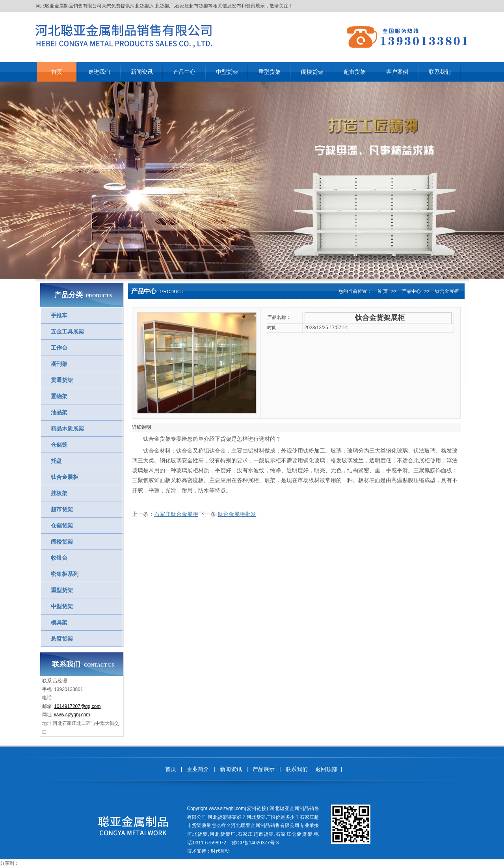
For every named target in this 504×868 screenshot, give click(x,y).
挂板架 (59, 493)
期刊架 (59, 364)
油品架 (59, 412)
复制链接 (256, 808)
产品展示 (264, 769)
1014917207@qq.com (77, 706)
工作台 (59, 348)
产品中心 (411, 291)
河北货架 (139, 6)
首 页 (382, 291)
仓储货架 (62, 525)
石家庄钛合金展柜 (176, 514)
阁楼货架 (62, 542)
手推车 (59, 315)
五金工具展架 (67, 332)
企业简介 (198, 769)
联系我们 (297, 769)
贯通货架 (62, 380)
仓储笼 (59, 445)
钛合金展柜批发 (237, 514)
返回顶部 (326, 769)
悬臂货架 (62, 639)
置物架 (59, 396)
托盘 (56, 461)
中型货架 (62, 606)
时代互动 (220, 851)
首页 (171, 769)
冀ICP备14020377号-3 (255, 843)
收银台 (59, 558)
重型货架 (62, 590)
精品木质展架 (67, 428)
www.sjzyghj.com (72, 715)
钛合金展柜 (65, 477)
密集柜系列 (65, 574)
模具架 (59, 622)
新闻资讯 (231, 769)
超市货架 (62, 509)
